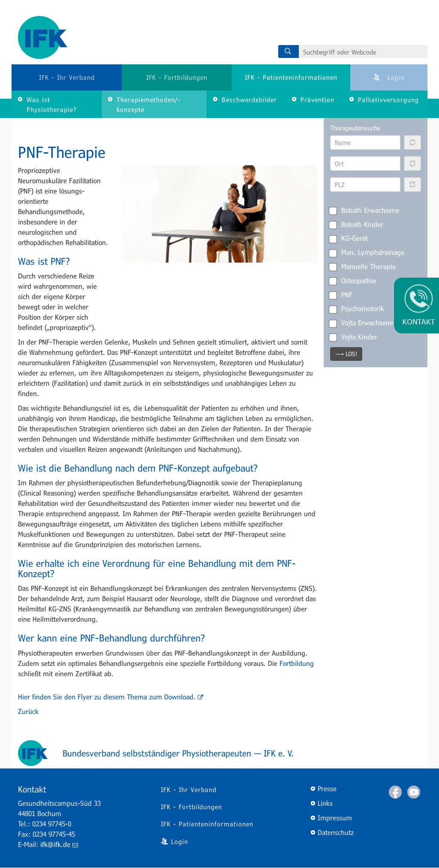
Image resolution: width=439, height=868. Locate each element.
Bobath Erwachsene (365, 210)
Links (325, 803)
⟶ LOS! (346, 354)
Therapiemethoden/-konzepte (149, 104)
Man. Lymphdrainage (367, 252)
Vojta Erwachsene (362, 323)
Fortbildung (297, 663)
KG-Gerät (349, 238)
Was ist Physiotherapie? (52, 104)
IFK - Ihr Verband (67, 77)
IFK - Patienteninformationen (291, 77)
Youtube (414, 792)
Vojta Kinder (354, 337)
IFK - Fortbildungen (177, 77)
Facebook (395, 792)
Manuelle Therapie (363, 266)
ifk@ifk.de (59, 844)
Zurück (28, 711)
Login (389, 77)
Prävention (317, 100)
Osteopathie (353, 281)
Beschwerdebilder (249, 100)
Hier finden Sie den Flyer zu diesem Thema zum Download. (111, 697)
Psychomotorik (357, 308)
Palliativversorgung (388, 100)
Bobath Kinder (357, 224)
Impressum (335, 818)
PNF (341, 295)
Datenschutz (336, 832)
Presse (327, 788)
